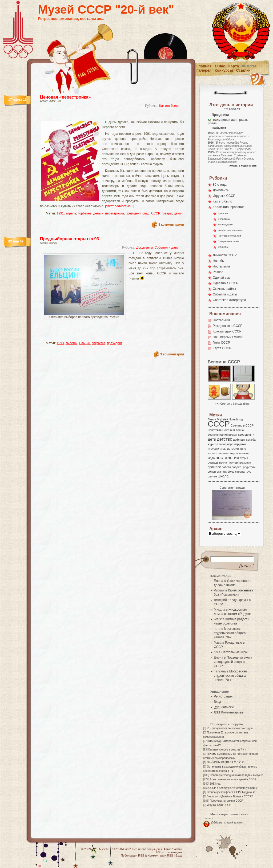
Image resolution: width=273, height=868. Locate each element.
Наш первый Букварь (228, 337)
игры (223, 449)
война (240, 430)
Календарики (226, 224)
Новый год (236, 419)
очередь (213, 463)
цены (178, 213)
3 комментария (172, 354)
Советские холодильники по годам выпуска (236, 775)
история (233, 449)
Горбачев (85, 213)
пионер (233, 463)
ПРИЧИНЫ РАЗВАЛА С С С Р (225, 762)
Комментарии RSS (160, 855)
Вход (217, 702)
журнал (213, 444)
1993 (60, 343)
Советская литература (229, 300)
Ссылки (243, 70)
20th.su (160, 852)
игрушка (240, 444)
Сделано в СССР (226, 283)
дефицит (239, 440)
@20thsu (216, 823)
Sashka (177, 849)
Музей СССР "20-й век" (106, 9)
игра (230, 444)
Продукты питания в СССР (226, 801)
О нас (220, 66)
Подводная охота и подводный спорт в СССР (233, 662)
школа (223, 476)
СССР (155, 213)
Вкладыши (224, 219)
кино (243, 449)
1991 (60, 213)
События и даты (167, 248)
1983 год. (215, 784)
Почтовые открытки (229, 236)
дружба (251, 440)
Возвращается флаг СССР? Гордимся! (231, 792)
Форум (249, 66)
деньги (98, 213)
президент (133, 213)
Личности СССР (225, 255)
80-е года (220, 185)
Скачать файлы (224, 289)
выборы (71, 343)
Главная (204, 66)
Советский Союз (219, 430)
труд (248, 472)
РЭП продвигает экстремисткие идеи (230, 728)
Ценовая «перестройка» (65, 97)
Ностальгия (221, 266)
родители (249, 467)
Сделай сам (222, 278)
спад (146, 213)
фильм (212, 476)
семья (212, 472)
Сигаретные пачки (229, 241)
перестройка (114, 213)
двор (241, 435)
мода (211, 458)
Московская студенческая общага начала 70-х (230, 633)
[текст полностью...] (120, 206)
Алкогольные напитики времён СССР (233, 779)
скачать (222, 472)
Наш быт (219, 261)
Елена (218, 581)
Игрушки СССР (224, 196)
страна (240, 472)
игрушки (213, 449)
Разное (218, 272)
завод (223, 444)
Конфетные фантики (230, 230)
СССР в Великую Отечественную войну (233, 788)
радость (237, 467)
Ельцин (84, 343)
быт (233, 430)
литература (230, 453)
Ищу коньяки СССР (219, 805)
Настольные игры (234, 652)
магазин (244, 453)
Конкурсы (224, 70)
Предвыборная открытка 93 (69, 239)
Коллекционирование (229, 207)
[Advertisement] (106, 116)
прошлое (214, 467)
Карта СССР (222, 348)
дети (212, 439)
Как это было (169, 106)
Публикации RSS (132, 855)
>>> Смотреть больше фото (232, 404)
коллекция (215, 453)
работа (226, 467)
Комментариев (228, 712)
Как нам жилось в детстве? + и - (228, 750)
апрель (71, 213)
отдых (244, 458)
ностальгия (227, 458)
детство (225, 439)
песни (223, 463)
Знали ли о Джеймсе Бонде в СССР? (230, 796)
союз (231, 472)
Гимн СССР (221, 343)
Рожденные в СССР (228, 326)
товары (167, 213)
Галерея (204, 70)
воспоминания (218, 435)
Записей (224, 707)
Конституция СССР (227, 331)
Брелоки (223, 213)
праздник (245, 463)
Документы (144, 248)
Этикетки (223, 247)
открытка (99, 343)
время (233, 435)
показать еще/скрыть (243, 166)
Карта (234, 66)
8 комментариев (171, 225)
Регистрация (223, 696)
